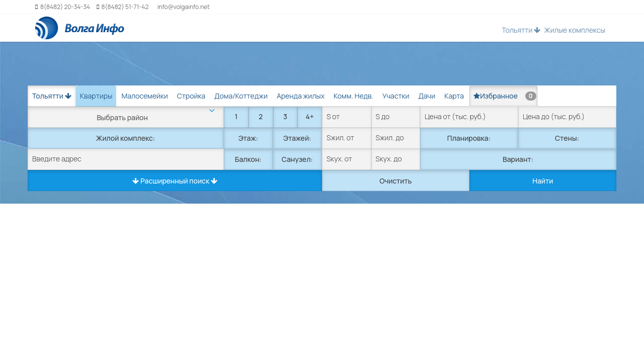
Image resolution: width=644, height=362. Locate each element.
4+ (309, 116)
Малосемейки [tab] (144, 96)
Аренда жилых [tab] (301, 96)
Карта (454, 96)
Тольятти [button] (521, 30)
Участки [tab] (396, 96)
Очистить (395, 181)
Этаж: (248, 138)
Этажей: (297, 138)
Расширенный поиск (175, 181)
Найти (543, 181)
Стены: (567, 138)
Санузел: (297, 159)
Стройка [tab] (191, 96)
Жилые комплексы (575, 30)
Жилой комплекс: (126, 138)
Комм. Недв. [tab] (353, 96)
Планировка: (469, 138)
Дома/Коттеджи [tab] (241, 96)
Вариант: (518, 159)
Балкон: (248, 159)
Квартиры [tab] (96, 96)
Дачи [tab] (427, 96)
